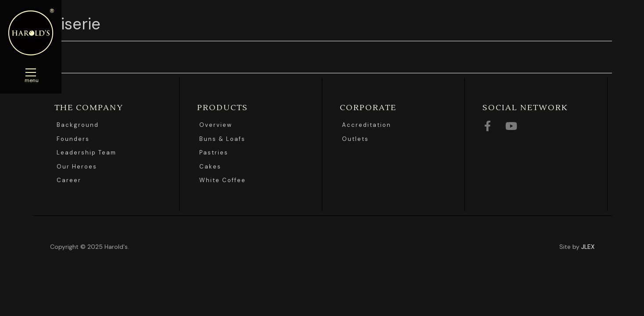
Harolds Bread (31, 33)
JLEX (588, 247)
